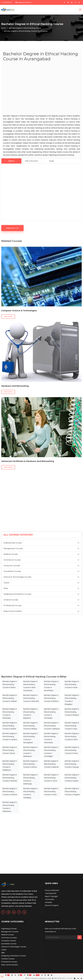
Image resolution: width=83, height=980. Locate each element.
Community (50, 899)
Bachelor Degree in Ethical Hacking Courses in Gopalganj (30, 793)
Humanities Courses (12, 571)
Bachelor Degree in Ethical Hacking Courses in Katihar (10, 726)
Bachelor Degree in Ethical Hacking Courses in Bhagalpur (72, 700)
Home (4, 28)
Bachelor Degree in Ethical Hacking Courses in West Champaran (30, 686)
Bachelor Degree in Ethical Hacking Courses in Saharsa (10, 736)
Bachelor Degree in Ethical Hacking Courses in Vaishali (10, 698)
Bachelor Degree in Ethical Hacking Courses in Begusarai (30, 713)
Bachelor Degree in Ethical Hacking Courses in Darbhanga (30, 779)
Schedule (48, 902)
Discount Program (52, 905)
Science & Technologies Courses (17, 577)
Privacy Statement (52, 890)
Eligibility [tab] (11, 161)
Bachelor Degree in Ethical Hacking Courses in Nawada (10, 778)
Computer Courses (12, 566)
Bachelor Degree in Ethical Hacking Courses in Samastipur (51, 713)
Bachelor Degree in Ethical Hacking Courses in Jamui (51, 778)
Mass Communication (13, 611)
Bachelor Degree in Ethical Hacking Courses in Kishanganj (10, 713)
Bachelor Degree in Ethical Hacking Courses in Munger (72, 764)
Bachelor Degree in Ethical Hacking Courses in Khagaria (72, 792)
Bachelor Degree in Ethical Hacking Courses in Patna (72, 736)
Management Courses (13, 548)
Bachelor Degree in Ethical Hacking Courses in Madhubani (10, 807)
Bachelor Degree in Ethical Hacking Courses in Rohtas (30, 764)
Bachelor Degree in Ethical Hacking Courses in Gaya (72, 726)
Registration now (12, 228)
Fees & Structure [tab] (31, 161)
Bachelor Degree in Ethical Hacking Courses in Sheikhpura (10, 766)
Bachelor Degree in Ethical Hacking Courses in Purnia (72, 750)
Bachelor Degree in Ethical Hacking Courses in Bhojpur (30, 726)
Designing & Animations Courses (17, 594)
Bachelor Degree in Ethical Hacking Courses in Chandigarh (51, 752)
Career (6, 583)
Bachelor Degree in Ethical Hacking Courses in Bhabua (72, 712)
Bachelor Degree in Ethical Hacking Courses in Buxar (10, 750)
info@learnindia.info (23, 2)
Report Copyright (51, 896)
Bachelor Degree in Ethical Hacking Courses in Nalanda (51, 764)
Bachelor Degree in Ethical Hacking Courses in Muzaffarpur (51, 686)
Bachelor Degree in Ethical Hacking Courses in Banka (10, 684)
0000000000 (7, 2)
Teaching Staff (51, 893)
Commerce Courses (12, 560)
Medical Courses (11, 554)
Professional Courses (12, 605)
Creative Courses (11, 600)
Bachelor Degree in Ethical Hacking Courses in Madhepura (30, 752)
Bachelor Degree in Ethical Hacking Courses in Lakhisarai (52, 726)
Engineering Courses (13, 543)
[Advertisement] (41, 88)
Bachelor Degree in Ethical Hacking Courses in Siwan (72, 684)
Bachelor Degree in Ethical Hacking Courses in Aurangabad (30, 738)
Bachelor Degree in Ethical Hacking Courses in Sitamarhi (31, 698)
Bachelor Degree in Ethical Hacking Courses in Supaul (72, 778)
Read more (8, 317)
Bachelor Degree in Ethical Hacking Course (25, 28)
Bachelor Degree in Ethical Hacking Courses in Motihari (51, 698)
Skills (6, 588)
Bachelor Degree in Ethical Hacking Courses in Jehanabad (51, 738)
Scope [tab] (52, 161)
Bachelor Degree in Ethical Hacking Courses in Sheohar (10, 792)
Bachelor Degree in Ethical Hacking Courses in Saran (51, 792)
